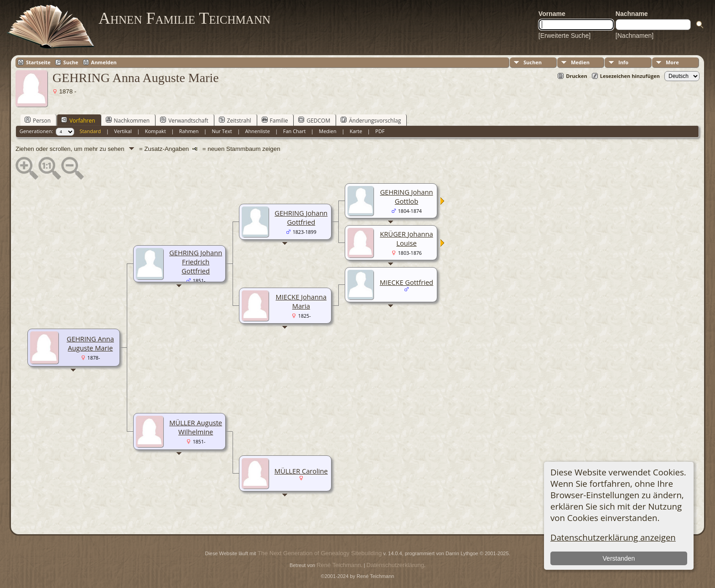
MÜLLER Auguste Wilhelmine (196, 427)
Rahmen (189, 131)
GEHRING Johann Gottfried (301, 217)
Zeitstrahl (235, 120)
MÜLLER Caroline (301, 471)
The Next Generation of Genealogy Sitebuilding (320, 553)
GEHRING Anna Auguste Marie (90, 343)
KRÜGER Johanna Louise (406, 238)
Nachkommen (128, 120)
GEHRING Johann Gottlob (406, 196)
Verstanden (619, 558)
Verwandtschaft (184, 120)
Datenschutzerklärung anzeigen (613, 537)
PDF (380, 131)
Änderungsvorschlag (371, 120)
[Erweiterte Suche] (565, 36)
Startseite (38, 62)
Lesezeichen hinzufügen (630, 76)
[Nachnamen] (635, 36)
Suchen (533, 62)
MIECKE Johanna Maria (301, 301)
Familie (275, 120)
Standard (90, 131)
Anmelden (104, 62)
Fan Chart (295, 131)
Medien (580, 62)
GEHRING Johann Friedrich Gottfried (196, 262)
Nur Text (222, 131)
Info (623, 62)
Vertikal (123, 131)
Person (38, 120)
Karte (356, 131)
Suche (71, 62)
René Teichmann (339, 565)
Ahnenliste (258, 131)
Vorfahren (78, 120)
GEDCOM (314, 120)
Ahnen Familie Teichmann (184, 18)
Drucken (577, 76)
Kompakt (155, 131)
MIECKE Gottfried (407, 282)
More (672, 62)
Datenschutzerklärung (395, 565)
